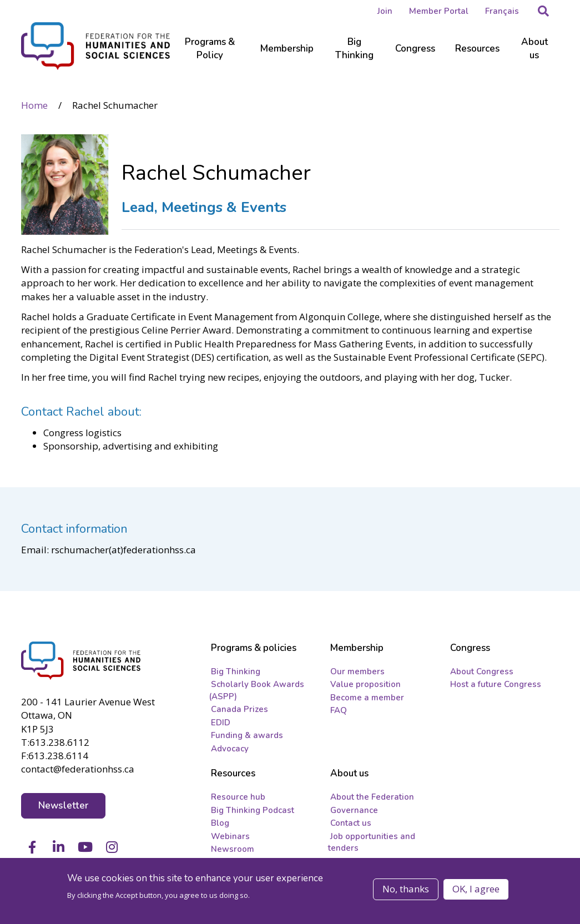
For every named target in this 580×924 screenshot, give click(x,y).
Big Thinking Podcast (253, 810)
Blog (220, 823)
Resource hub (238, 797)
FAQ (339, 710)
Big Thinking (236, 671)
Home (34, 105)
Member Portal (439, 11)
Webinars (230, 836)
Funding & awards (247, 735)
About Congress (482, 671)
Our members (357, 671)
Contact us (351, 823)
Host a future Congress (496, 684)
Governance (354, 810)
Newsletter (64, 806)
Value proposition (365, 684)
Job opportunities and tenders (372, 842)
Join (385, 11)
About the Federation (372, 797)
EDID (221, 723)
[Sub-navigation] (210, 55)
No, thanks (406, 889)
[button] (543, 11)
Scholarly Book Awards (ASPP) (256, 690)
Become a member (367, 698)
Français (502, 11)
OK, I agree (476, 889)
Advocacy (230, 749)
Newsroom (233, 849)
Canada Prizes (239, 709)
